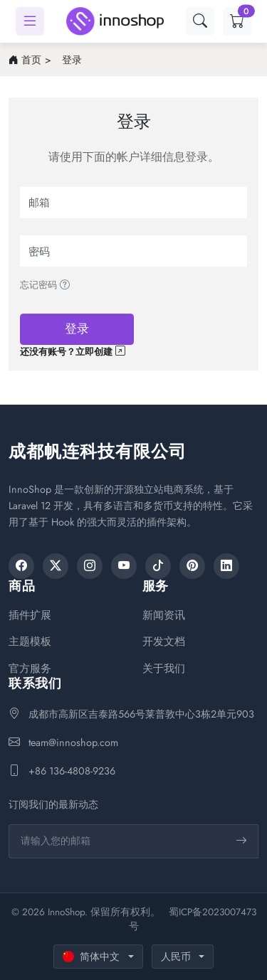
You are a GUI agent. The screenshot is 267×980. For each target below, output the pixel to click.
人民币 (176, 957)
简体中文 (91, 957)
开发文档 (164, 642)
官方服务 (30, 669)
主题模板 (30, 642)
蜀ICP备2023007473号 (193, 919)
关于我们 (164, 669)
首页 (31, 60)
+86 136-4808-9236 (72, 771)
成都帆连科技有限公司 (98, 451)
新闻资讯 (164, 616)
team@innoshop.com (73, 742)
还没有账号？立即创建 (72, 352)
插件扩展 (30, 616)
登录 (72, 60)
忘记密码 (44, 285)
